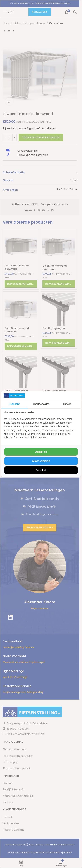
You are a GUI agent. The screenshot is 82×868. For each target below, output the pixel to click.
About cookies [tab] (41, 404)
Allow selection (41, 461)
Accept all (41, 452)
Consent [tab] (15, 404)
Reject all (41, 470)
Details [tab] (67, 404)
